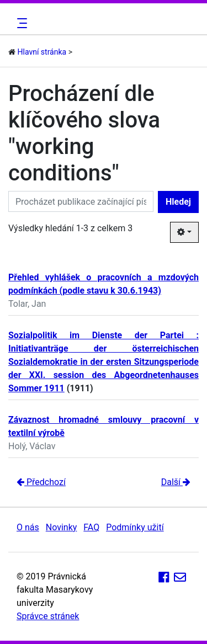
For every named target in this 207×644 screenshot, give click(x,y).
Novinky (62, 527)
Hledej (178, 202)
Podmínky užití (135, 527)
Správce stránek (48, 616)
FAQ (91, 527)
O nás (28, 527)
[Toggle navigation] (20, 23)
